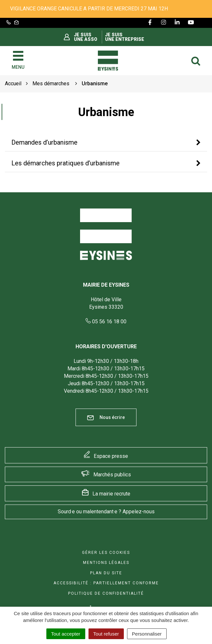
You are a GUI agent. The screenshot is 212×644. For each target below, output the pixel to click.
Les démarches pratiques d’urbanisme (65, 163)
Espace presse (111, 456)
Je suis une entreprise (125, 37)
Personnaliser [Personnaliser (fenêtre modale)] (147, 634)
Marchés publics (112, 475)
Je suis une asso (86, 37)
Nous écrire (106, 417)
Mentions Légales (106, 563)
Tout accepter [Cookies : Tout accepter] (66, 634)
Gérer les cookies (106, 553)
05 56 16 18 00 (106, 322)
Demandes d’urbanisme (44, 142)
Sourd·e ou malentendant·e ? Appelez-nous (106, 512)
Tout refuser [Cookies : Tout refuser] (106, 634)
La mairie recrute (111, 494)
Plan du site (106, 573)
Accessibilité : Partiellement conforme (106, 583)
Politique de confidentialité (106, 593)
